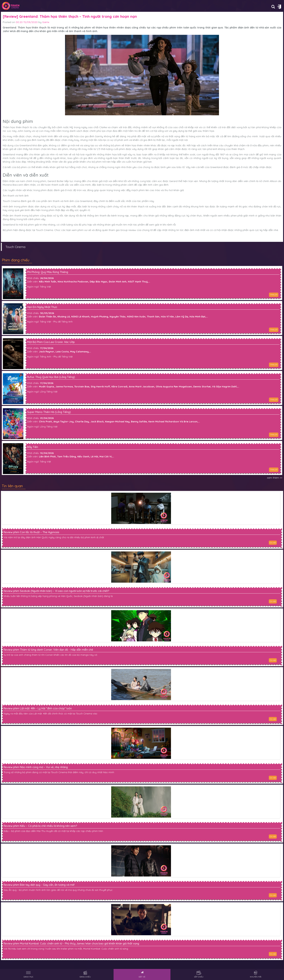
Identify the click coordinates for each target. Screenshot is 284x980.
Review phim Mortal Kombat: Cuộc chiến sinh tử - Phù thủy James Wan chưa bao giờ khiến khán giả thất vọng (71, 944)
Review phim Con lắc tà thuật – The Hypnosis (31, 532)
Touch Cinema (15, 247)
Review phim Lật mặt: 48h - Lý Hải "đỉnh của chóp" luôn (38, 708)
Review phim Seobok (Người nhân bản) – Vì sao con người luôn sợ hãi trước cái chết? (56, 591)
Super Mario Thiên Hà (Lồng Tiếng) (49, 412)
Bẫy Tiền (33, 447)
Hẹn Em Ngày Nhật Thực (42, 307)
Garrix (46, 22)
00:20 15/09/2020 (27, 22)
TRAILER (274, 295)
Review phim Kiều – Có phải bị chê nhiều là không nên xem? (40, 826)
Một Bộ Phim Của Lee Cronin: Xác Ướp (51, 342)
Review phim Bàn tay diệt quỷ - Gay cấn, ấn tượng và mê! (39, 885)
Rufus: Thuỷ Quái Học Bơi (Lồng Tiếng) (51, 377)
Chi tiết (273, 543)
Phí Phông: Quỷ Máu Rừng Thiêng (48, 272)
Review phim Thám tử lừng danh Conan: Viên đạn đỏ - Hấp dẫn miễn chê (48, 650)
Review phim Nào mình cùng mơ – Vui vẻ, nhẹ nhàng (36, 767)
